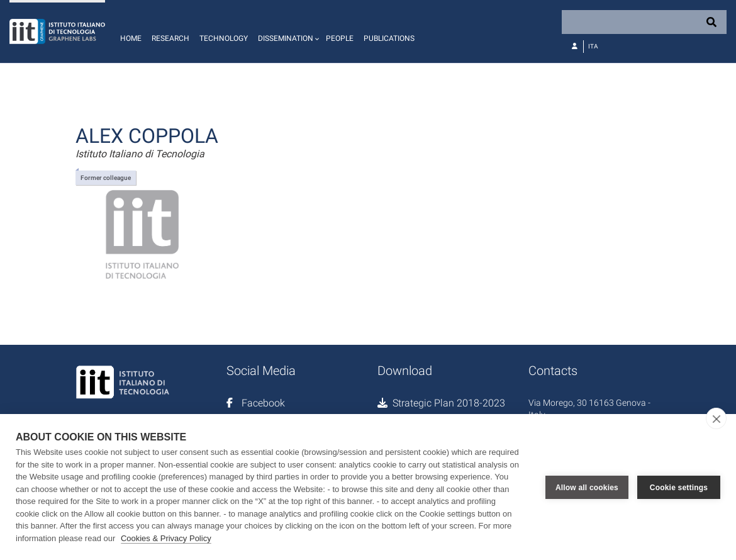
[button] (287, 31)
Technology (224, 38)
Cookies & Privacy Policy (166, 538)
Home (131, 38)
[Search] (644, 22)
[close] (716, 418)
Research (170, 38)
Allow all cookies (587, 487)
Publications (389, 38)
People (340, 38)
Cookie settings (679, 487)
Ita (593, 46)
